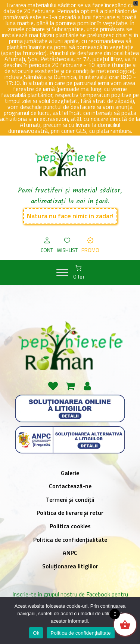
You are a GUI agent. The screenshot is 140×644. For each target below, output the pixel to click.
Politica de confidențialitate (70, 540)
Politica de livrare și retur (70, 513)
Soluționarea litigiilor (70, 566)
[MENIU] (62, 272)
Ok (36, 633)
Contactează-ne (70, 486)
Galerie (70, 473)
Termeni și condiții (70, 499)
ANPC (70, 553)
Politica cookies (70, 526)
